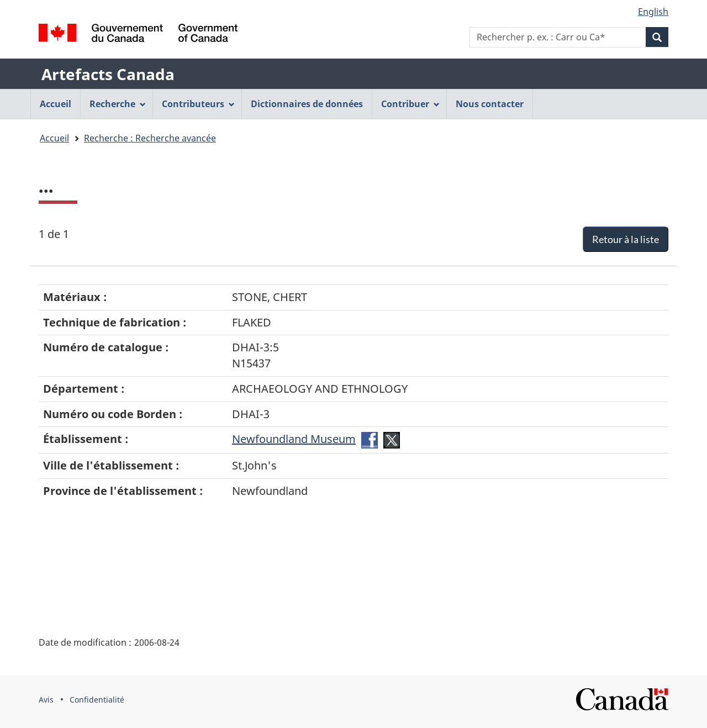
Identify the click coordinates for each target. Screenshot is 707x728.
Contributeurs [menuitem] (198, 104)
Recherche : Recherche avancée (150, 138)
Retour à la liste (626, 239)
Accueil (54, 138)
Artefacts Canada (108, 74)
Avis (46, 700)
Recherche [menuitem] (118, 104)
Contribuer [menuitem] (410, 104)
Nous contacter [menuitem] (490, 104)
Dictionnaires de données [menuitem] (307, 104)
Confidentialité (97, 700)
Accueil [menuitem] (56, 104)
